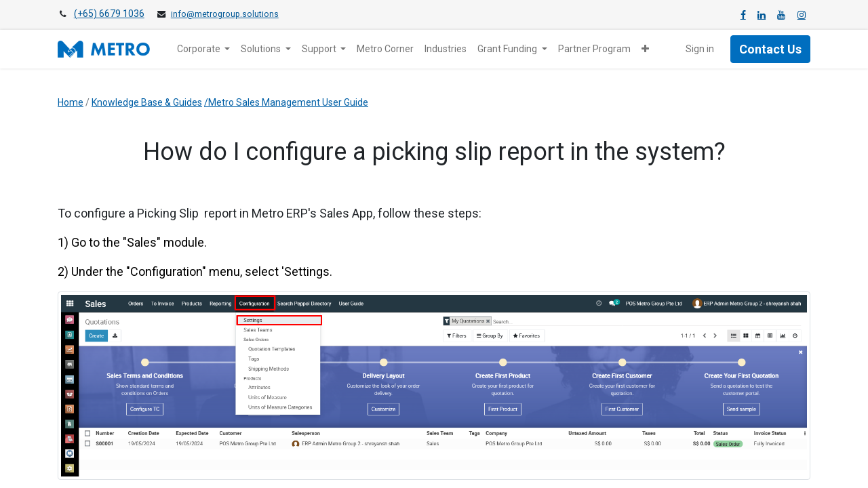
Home (71, 102)
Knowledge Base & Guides (147, 102)
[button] (645, 49)
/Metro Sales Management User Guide (286, 102)
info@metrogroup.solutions (225, 14)
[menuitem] (385, 49)
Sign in (700, 49)
